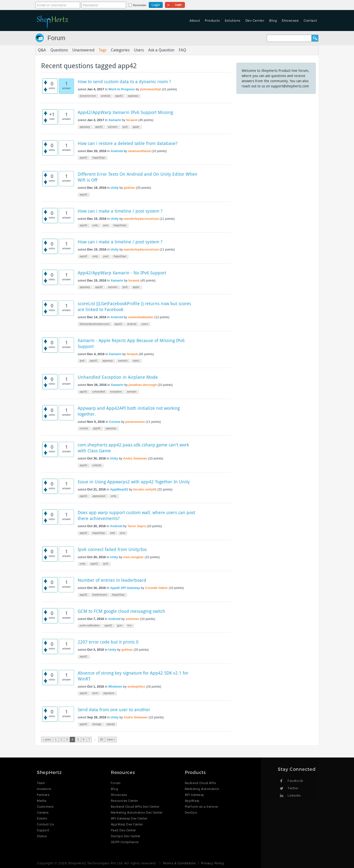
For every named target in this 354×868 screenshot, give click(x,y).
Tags (103, 50)
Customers (45, 807)
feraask (132, 120)
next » (111, 740)
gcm (120, 625)
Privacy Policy (213, 863)
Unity (115, 188)
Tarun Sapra (137, 526)
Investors (44, 789)
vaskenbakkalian (141, 317)
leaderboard (100, 595)
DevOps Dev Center (126, 836)
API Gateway (194, 795)
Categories (120, 50)
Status (42, 836)
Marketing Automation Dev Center (137, 813)
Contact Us (45, 824)
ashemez (132, 619)
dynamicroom (88, 96)
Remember (140, 5)
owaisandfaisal (139, 151)
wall (112, 533)
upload (111, 724)
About (195, 20)
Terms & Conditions (179, 863)
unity (95, 225)
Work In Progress (122, 89)
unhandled (99, 392)
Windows (115, 687)
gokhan (129, 188)
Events (42, 818)
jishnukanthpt (150, 89)
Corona (115, 422)
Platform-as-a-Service (201, 807)
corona (84, 428)
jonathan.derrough (143, 385)
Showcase (290, 20)
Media (42, 801)
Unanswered (83, 50)
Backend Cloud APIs (200, 783)
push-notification (89, 625)
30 (101, 740)
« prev (47, 740)
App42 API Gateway (125, 588)
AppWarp (192, 801)
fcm (130, 625)
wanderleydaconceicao (141, 219)
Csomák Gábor (156, 588)
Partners (43, 795)
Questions (59, 50)
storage (97, 724)
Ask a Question (161, 50)
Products (212, 20)
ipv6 (125, 127)
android (106, 96)
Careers (43, 813)
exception (116, 392)
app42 (119, 96)
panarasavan (135, 422)
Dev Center (255, 20)
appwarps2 (99, 496)
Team (41, 783)
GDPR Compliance (125, 842)
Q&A (42, 50)
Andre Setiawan (135, 458)
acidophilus (136, 687)
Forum (56, 38)
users (145, 324)
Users (139, 50)
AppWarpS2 (119, 489)
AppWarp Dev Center (127, 824)
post (106, 225)
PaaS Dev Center (123, 830)
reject (136, 361)
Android (117, 151)
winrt (95, 693)
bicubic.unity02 (145, 489)
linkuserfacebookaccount (95, 324)
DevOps (191, 813)
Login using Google (175, 4)
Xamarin (115, 120)
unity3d (97, 465)
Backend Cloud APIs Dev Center (135, 807)
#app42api (99, 158)
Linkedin (294, 796)
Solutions (233, 20)
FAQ (182, 50)
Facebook (295, 781)
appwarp (133, 96)
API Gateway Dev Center (129, 818)
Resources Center (124, 801)
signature (109, 693)
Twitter (293, 788)
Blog (273, 20)
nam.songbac (133, 557)
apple (136, 127)
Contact (310, 20)
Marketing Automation (202, 789)
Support (43, 830)
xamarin (113, 127)
